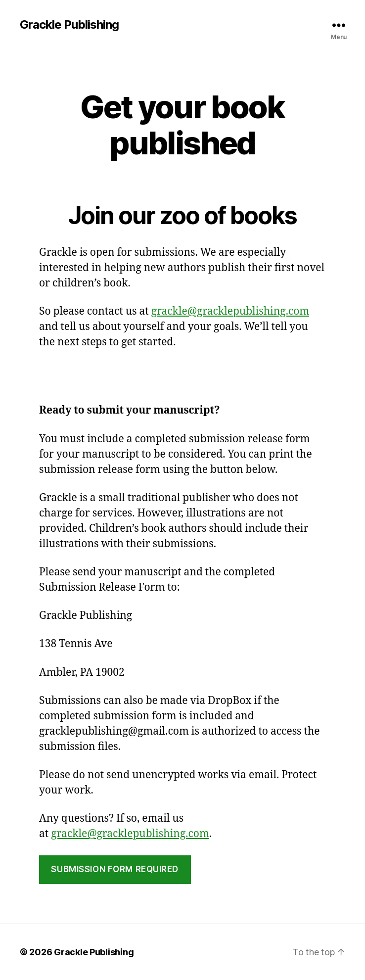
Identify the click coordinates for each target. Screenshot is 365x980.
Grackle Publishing (69, 25)
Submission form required (115, 869)
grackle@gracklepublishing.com (230, 311)
